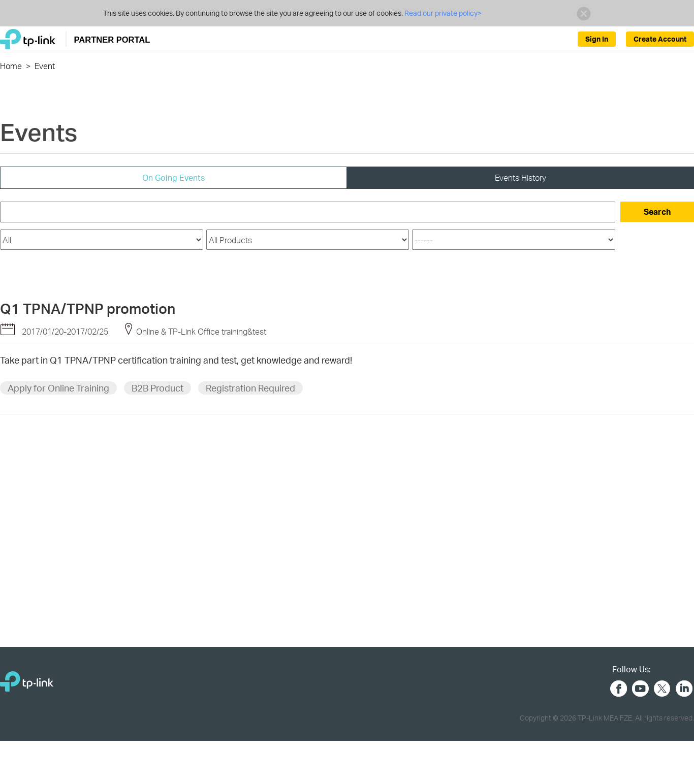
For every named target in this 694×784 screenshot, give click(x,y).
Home (11, 66)
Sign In (597, 39)
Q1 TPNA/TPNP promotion (88, 308)
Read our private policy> (442, 13)
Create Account (660, 39)
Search (657, 211)
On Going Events (173, 177)
